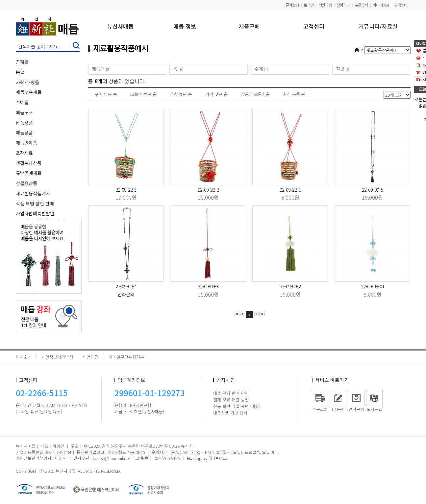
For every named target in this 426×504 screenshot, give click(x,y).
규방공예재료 (29, 173)
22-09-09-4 (126, 286)
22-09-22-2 (208, 190)
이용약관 (91, 357)
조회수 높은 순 (143, 94)
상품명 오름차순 (255, 94)
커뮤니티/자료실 (378, 27)
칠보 (340, 69)
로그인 (309, 5)
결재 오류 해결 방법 (231, 400)
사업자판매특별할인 (35, 213)
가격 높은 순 (181, 94)
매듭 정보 (185, 27)
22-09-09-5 (372, 190)
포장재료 (24, 153)
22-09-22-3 (126, 190)
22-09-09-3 (208, 286)
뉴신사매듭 (120, 27)
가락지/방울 (27, 82)
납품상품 (24, 123)
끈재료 (22, 62)
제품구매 (249, 27)
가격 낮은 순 (216, 94)
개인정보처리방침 (57, 357)
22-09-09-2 (290, 286)
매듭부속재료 (29, 92)
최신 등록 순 (294, 94)
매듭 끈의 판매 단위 (231, 393)
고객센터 (401, 5)
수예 (259, 69)
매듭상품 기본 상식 (230, 413)
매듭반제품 (26, 143)
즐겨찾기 (292, 5)
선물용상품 (26, 183)
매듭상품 (24, 132)
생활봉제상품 (29, 163)
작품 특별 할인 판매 (35, 204)
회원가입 (325, 5)
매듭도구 (24, 112)
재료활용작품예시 (33, 193)
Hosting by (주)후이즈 (207, 458)
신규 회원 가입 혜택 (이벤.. (237, 406)
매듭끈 (98, 69)
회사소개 (24, 357)
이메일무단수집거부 (126, 357)
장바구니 (343, 5)
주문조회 (361, 5)
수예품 (22, 102)
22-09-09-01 (373, 286)
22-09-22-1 (290, 190)
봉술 (20, 72)
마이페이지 (381, 5)
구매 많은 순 (106, 94)
